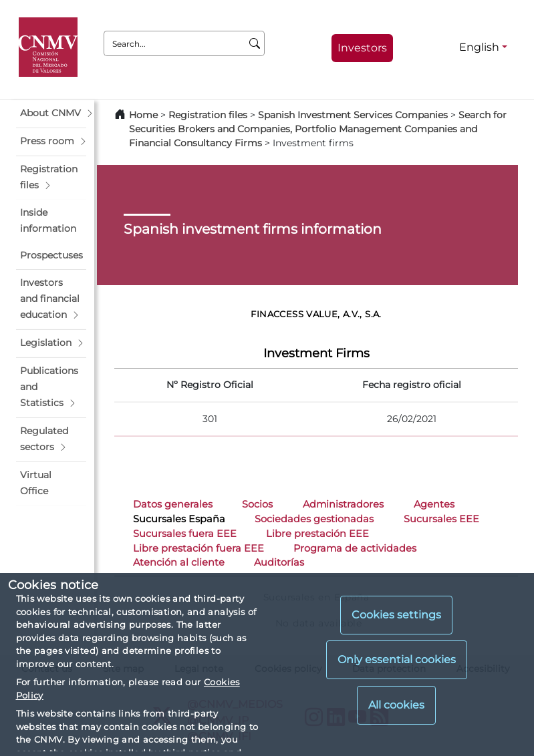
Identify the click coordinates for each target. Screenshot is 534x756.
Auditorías (279, 562)
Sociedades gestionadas (314, 519)
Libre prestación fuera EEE (198, 548)
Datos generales (173, 504)
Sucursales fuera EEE (185, 534)
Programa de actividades (355, 548)
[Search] (255, 43)
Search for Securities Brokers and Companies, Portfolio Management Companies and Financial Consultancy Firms (318, 129)
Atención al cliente (179, 562)
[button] (51, 114)
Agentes (434, 504)
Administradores (343, 504)
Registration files (208, 115)
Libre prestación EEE (317, 534)
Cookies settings (396, 615)
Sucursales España (179, 519)
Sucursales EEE (441, 519)
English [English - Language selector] (479, 47)
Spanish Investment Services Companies (353, 115)
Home (143, 115)
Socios (257, 504)
